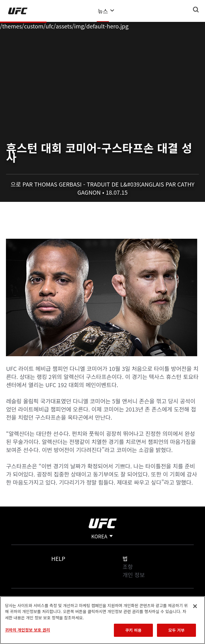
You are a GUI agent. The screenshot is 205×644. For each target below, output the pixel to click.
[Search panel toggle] (196, 10)
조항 (128, 567)
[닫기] (195, 606)
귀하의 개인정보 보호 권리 (27, 630)
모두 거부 (176, 630)
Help (58, 558)
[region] (102, 620)
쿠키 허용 (133, 630)
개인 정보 (134, 575)
